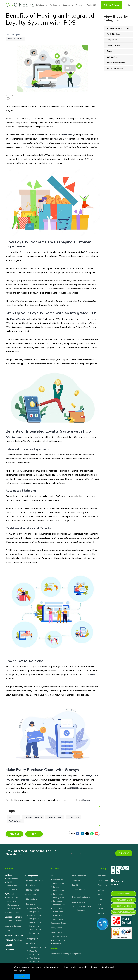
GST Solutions (112, 57)
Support (110, 51)
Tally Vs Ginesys (15, 920)
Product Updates (113, 34)
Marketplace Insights (115, 69)
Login (127, 5)
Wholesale (12, 889)
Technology (103, 880)
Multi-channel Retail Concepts (118, 28)
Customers (102, 885)
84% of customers (14, 437)
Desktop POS (28, 780)
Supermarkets (13, 912)
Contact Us (92, 5)
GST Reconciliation (83, 907)
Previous (14, 834)
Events (100, 899)
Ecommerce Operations (116, 63)
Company (67, 5)
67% (69, 269)
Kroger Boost (67, 135)
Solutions (40, 5)
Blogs (100, 895)
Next (34, 834)
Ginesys (86, 800)
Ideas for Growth (15, 39)
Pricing (79, 5)
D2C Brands (13, 898)
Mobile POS (58, 944)
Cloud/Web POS (60, 937)
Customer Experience (33, 817)
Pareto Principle (18, 319)
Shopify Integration (38, 947)
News (100, 904)
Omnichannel (13, 879)
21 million (90, 675)
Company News (113, 40)
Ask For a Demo (111, 5)
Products (53, 5)
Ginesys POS (73, 817)
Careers (101, 890)
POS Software (15, 821)
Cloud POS (14, 817)
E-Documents (81, 910)
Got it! (22, 976)
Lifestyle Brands (14, 908)
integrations (76, 788)
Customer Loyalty (55, 817)
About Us (102, 876)
